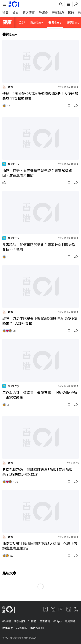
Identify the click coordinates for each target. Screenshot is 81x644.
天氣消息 (58, 13)
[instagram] (53, 609)
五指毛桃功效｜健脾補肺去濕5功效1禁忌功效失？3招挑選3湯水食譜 (37, 472)
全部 (22, 22)
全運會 (43, 13)
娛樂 (15, 13)
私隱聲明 (22, 628)
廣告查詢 (45, 621)
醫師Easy (55, 22)
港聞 (5, 13)
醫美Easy (73, 22)
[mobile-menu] (5, 4)
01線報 (7, 621)
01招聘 (32, 621)
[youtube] (61, 609)
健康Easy (37, 22)
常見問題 (70, 621)
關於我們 (19, 621)
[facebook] (45, 609)
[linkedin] (69, 609)
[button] (69, 106)
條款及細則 (37, 628)
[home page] (14, 4)
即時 (71, 13)
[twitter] (76, 609)
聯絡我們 (8, 628)
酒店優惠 (29, 13)
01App (57, 621)
